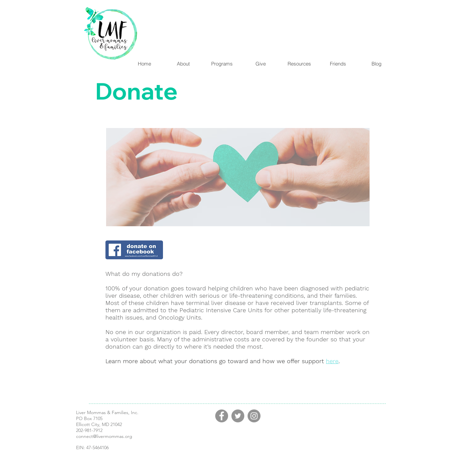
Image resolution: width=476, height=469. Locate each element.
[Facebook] (222, 416)
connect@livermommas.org (104, 436)
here (332, 361)
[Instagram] (254, 416)
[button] (222, 64)
